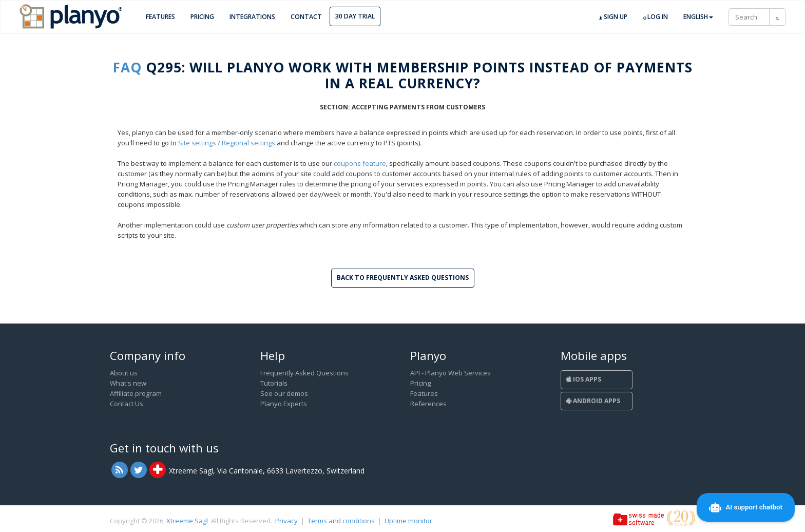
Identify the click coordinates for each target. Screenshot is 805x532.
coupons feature (360, 163)
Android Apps (593, 401)
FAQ (127, 67)
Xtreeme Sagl (187, 521)
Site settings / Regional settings (227, 143)
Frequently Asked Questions (304, 373)
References (428, 404)
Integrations (252, 17)
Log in (655, 17)
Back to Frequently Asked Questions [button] (403, 278)
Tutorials (274, 383)
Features (160, 17)
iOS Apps (584, 379)
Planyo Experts (284, 404)
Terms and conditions (341, 521)
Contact (306, 17)
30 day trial (355, 16)
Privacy (286, 521)
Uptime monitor (408, 521)
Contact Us (127, 404)
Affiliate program (136, 393)
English (698, 17)
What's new (128, 383)
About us (124, 373)
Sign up (613, 17)
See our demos (284, 393)
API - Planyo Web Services (451, 373)
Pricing (202, 17)
